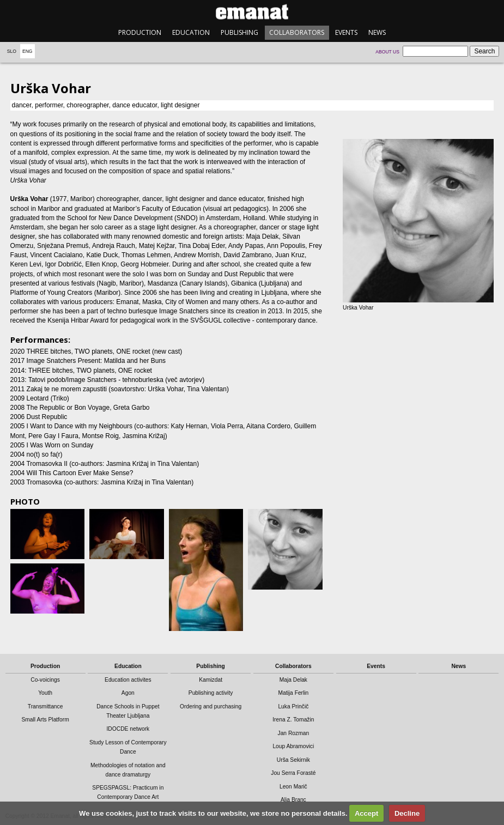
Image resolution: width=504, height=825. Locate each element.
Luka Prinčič (293, 706)
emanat (252, 12)
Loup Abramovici (293, 746)
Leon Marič (293, 787)
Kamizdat (211, 680)
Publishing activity (211, 693)
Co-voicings (45, 680)
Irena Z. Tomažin (293, 720)
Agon (128, 693)
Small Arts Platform (45, 720)
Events (346, 32)
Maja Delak (293, 680)
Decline (407, 813)
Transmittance (45, 706)
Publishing (239, 32)
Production (140, 32)
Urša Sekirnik (293, 760)
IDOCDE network (128, 729)
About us (387, 52)
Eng (28, 51)
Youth (45, 693)
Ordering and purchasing (211, 706)
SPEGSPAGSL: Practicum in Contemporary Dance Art (128, 792)
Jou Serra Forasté (293, 773)
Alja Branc (293, 800)
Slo (12, 51)
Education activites (128, 680)
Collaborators (297, 32)
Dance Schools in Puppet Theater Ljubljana (128, 711)
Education (191, 32)
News (377, 32)
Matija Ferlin (293, 693)
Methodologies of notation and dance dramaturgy (128, 770)
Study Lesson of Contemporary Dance (128, 747)
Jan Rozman (294, 733)
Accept (366, 813)
